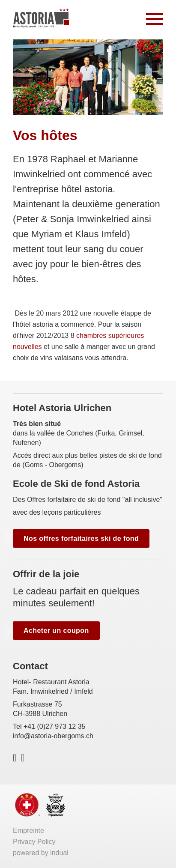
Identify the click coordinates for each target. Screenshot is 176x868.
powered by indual (41, 853)
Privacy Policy (34, 842)
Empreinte (28, 831)
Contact (30, 666)
